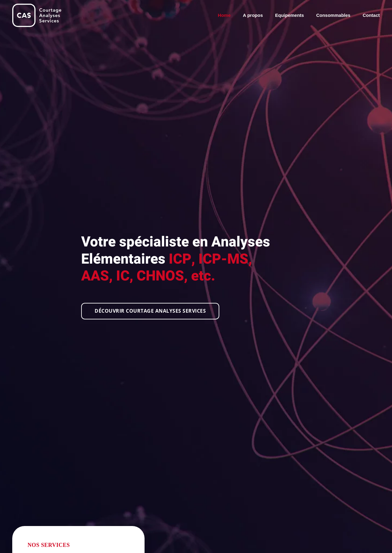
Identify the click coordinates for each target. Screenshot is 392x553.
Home (224, 15)
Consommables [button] (333, 15)
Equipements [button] (289, 15)
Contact (371, 15)
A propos (253, 15)
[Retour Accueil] (37, 15)
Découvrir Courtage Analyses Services (150, 311)
